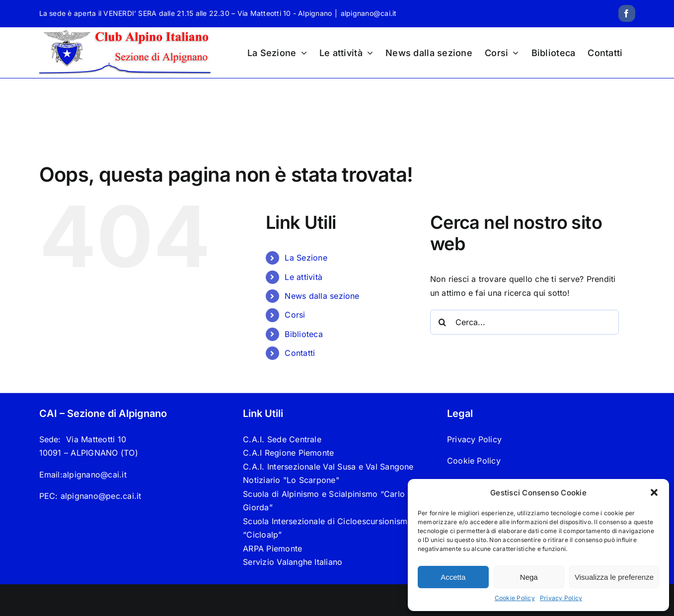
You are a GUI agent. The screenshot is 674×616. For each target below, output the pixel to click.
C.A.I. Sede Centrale (282, 439)
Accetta (453, 577)
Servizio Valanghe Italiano (293, 562)
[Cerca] (443, 322)
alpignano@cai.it (369, 13)
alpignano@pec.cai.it (101, 496)
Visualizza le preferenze (614, 577)
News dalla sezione (322, 296)
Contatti (300, 353)
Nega (529, 577)
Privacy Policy (561, 598)
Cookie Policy (515, 598)
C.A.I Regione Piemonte (288, 453)
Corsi (295, 315)
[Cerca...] (524, 322)
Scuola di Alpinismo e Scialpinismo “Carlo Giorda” (324, 501)
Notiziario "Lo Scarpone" (291, 480)
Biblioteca (303, 334)
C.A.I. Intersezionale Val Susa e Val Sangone (328, 467)
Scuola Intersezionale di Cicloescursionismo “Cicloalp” (328, 528)
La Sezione (306, 258)
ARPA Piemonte (272, 548)
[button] (654, 492)
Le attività (303, 277)
